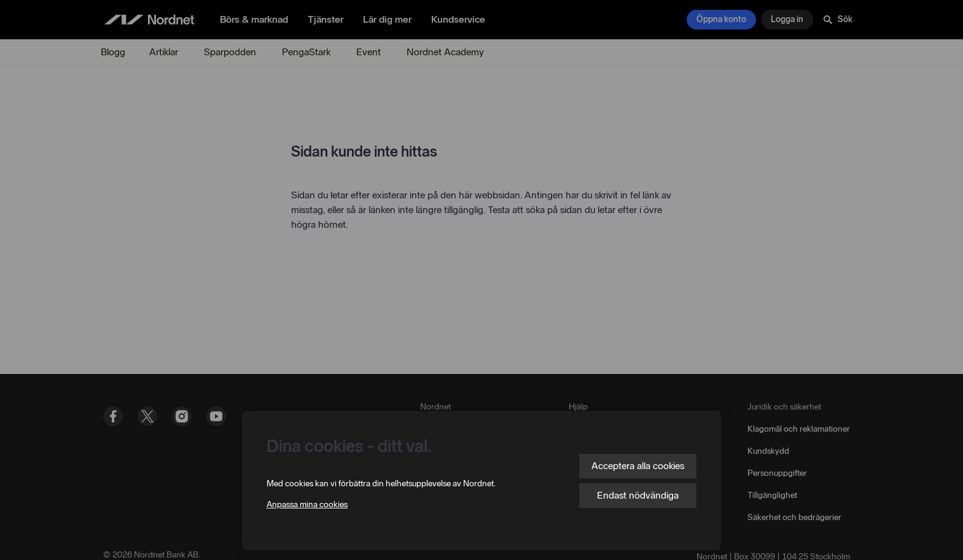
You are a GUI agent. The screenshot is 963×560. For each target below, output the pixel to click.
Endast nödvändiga (638, 495)
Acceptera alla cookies (638, 466)
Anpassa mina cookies (307, 504)
